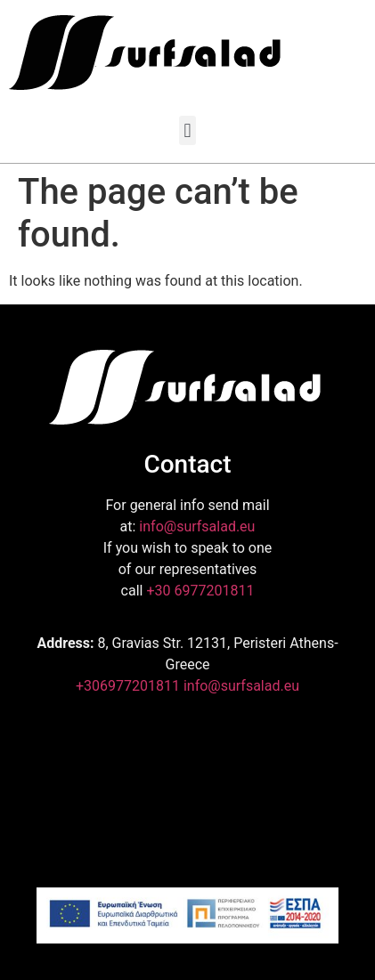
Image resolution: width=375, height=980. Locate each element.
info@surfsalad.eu (197, 526)
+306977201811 (128, 686)
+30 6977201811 (200, 591)
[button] (187, 130)
